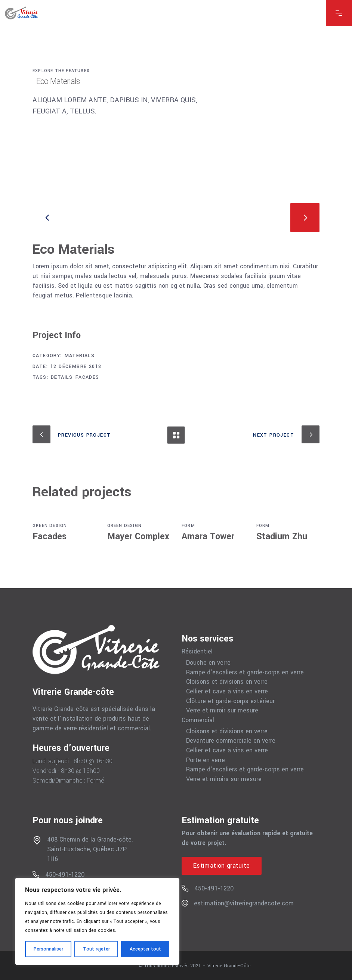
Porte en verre (206, 760)
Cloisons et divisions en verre (227, 682)
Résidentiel (197, 652)
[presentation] (47, 218)
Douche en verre (208, 663)
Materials (80, 356)
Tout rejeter (96, 949)
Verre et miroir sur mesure (222, 711)
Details (62, 377)
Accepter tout (145, 949)
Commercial (198, 720)
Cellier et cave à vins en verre (227, 692)
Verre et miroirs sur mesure (224, 779)
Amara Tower (208, 536)
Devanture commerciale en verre (231, 741)
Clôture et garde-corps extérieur (230, 701)
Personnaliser (48, 949)
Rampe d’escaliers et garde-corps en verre (245, 672)
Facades (87, 377)
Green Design (50, 526)
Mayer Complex (138, 536)
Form (188, 526)
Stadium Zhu (282, 536)
